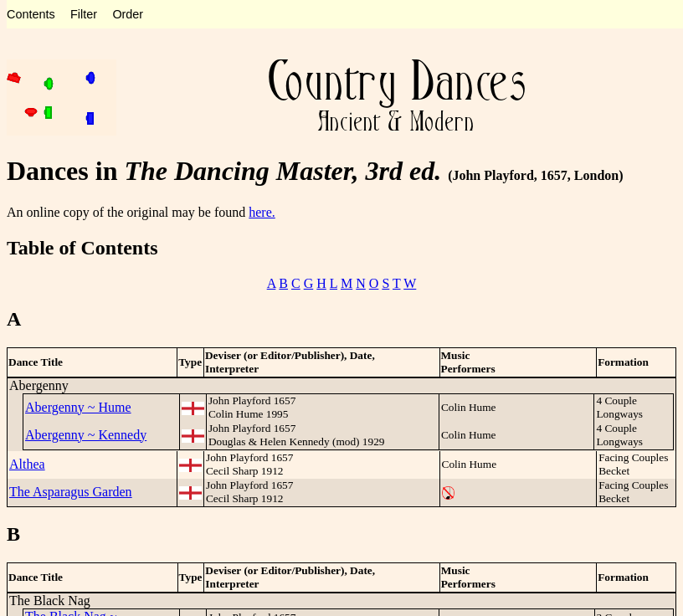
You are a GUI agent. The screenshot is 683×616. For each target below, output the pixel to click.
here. (262, 212)
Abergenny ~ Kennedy (86, 435)
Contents (31, 14)
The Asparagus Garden (71, 492)
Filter (84, 14)
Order (128, 14)
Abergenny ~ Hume (78, 407)
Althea (27, 464)
